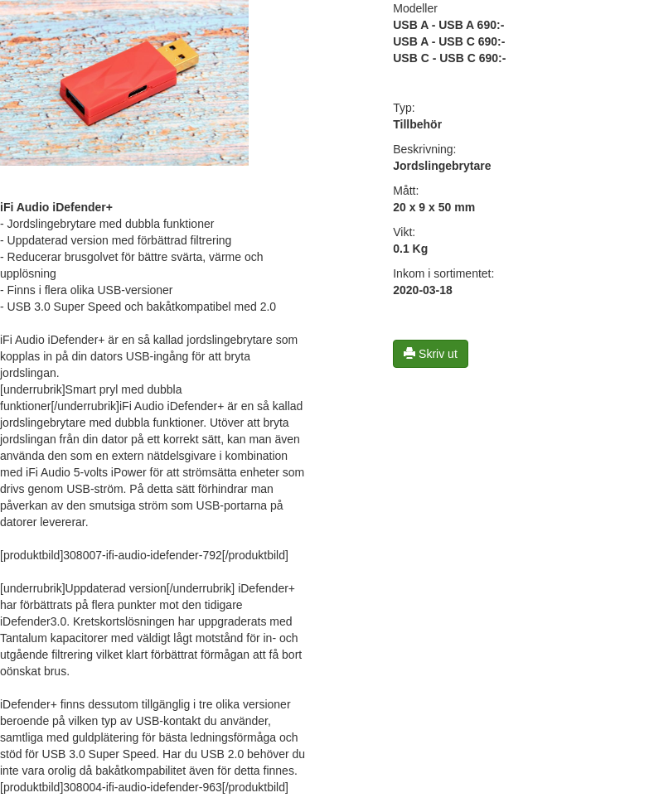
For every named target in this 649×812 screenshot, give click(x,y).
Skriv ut (431, 354)
